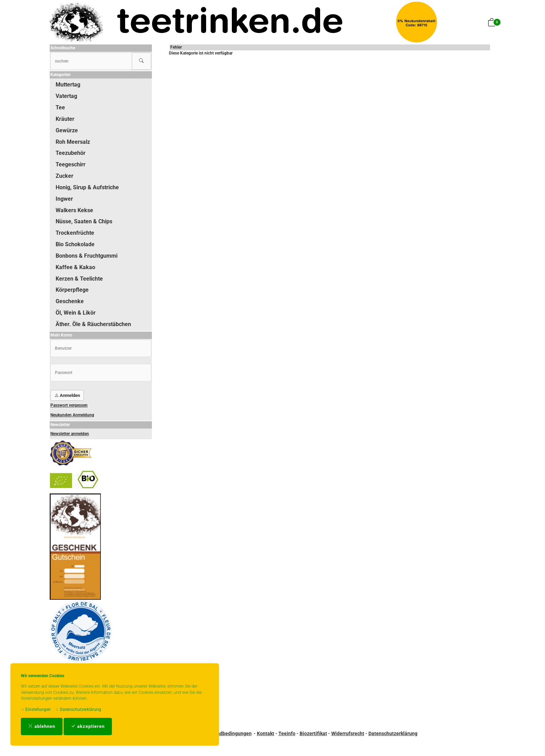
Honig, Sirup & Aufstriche (87, 187)
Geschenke (70, 301)
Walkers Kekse (74, 210)
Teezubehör (71, 153)
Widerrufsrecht (348, 733)
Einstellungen (36, 709)
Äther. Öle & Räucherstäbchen (93, 324)
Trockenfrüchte (75, 233)
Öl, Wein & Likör (76, 313)
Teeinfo (287, 733)
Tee (60, 107)
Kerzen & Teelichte (79, 279)
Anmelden (67, 395)
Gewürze (67, 130)
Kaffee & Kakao (75, 267)
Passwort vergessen (69, 405)
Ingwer (64, 199)
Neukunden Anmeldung (72, 415)
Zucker (64, 176)
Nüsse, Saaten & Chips (84, 221)
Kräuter (65, 119)
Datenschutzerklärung (78, 709)
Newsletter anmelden (70, 434)
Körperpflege (72, 290)
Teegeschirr (71, 164)
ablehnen (42, 726)
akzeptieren (88, 726)
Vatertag (66, 96)
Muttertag (68, 85)
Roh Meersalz (73, 142)
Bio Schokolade (75, 244)
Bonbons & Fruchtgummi (87, 256)
